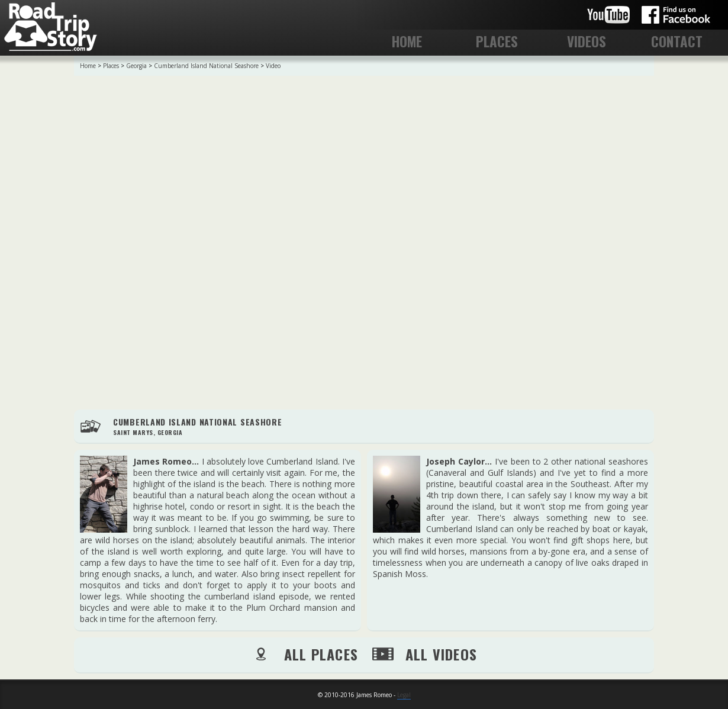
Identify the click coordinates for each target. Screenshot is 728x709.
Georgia (136, 66)
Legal (404, 695)
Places (111, 66)
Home (88, 66)
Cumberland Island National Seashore (206, 66)
